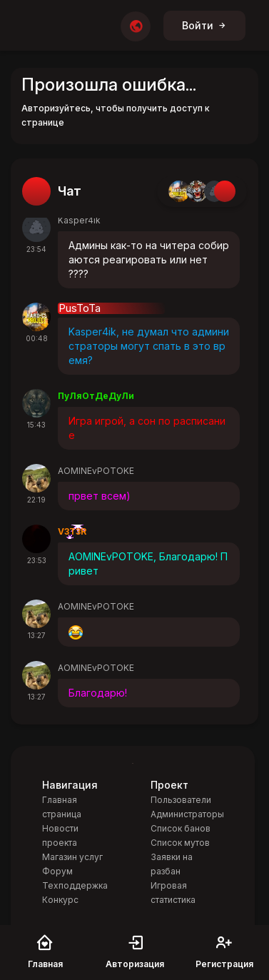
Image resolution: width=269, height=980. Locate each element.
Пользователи (181, 800)
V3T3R (72, 531)
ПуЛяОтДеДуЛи (96, 396)
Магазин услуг (72, 857)
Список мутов (180, 843)
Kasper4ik (79, 220)
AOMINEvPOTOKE (96, 471)
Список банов (181, 828)
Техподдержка (75, 885)
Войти (204, 25)
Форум (57, 871)
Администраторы (187, 814)
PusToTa (80, 309)
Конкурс (60, 900)
